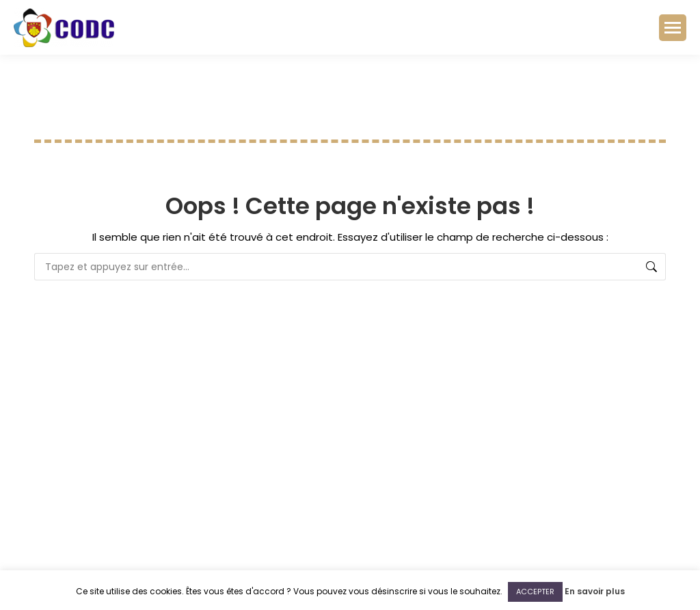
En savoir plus (595, 591)
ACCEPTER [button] (535, 592)
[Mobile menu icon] (673, 28)
